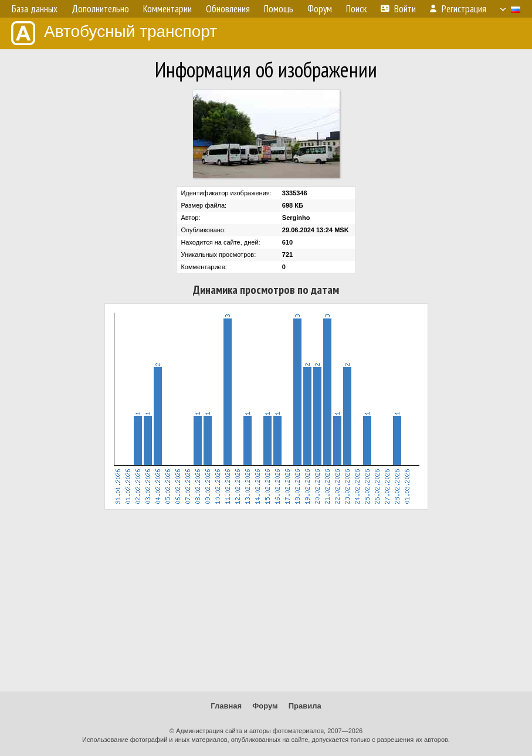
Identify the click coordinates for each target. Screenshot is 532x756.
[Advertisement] (266, 601)
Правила (305, 706)
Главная (226, 706)
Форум (265, 706)
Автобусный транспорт (114, 33)
